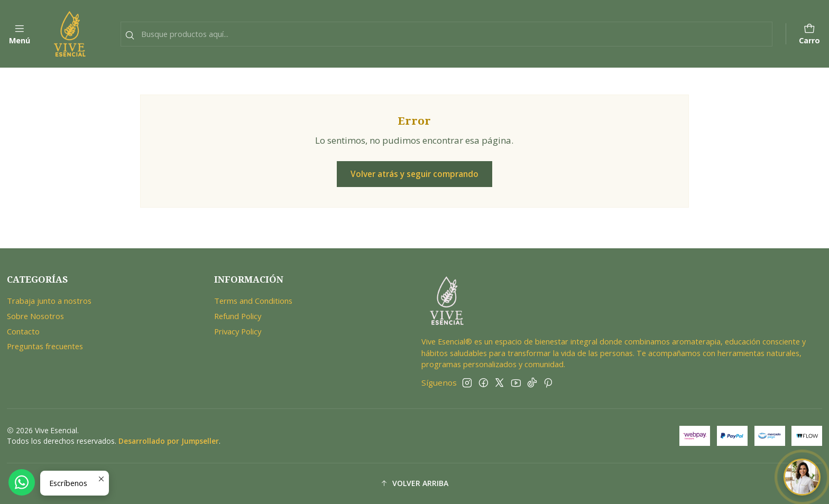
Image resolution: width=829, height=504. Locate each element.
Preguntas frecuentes (45, 346)
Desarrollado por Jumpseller (169, 441)
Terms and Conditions (253, 301)
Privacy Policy (238, 331)
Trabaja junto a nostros (49, 301)
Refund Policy (238, 316)
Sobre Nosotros (35, 316)
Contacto (23, 331)
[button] (415, 484)
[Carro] (809, 34)
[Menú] (20, 34)
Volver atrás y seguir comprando (414, 174)
